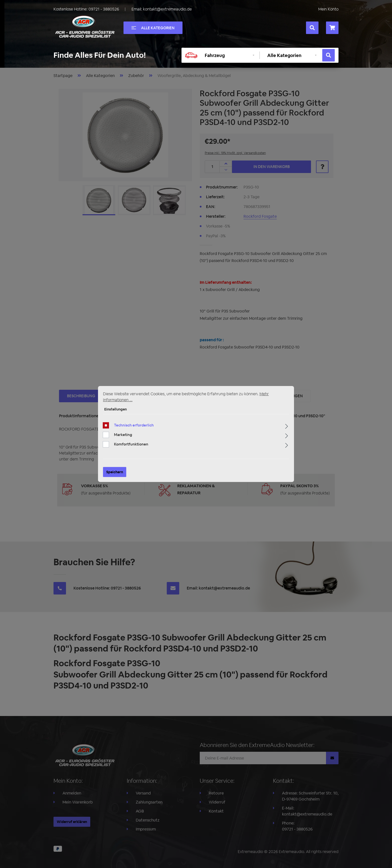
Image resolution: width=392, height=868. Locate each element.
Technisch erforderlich (134, 428)
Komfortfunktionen (131, 447)
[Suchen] (312, 28)
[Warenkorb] (332, 28)
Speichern (115, 475)
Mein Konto (328, 9)
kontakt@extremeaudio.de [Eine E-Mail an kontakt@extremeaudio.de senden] (167, 9)
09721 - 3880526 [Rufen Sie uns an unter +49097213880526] (104, 9)
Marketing (123, 437)
